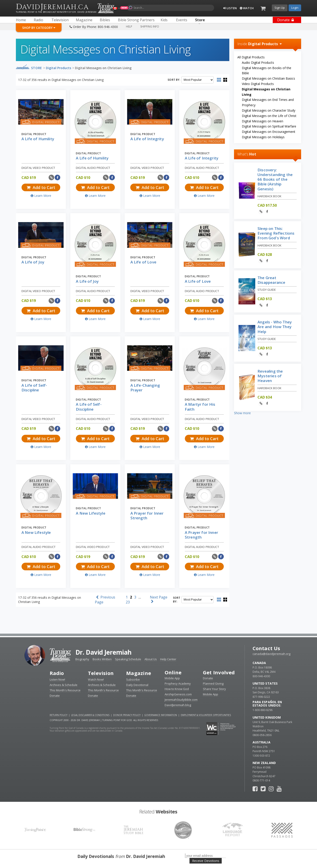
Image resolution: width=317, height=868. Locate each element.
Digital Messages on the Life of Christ (269, 116)
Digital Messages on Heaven (263, 121)
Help (129, 27)
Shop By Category (39, 28)
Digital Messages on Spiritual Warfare (269, 126)
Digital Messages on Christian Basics (268, 78)
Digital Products (59, 68)
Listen (230, 8)
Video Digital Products (258, 84)
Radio (57, 673)
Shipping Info (150, 27)
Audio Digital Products (258, 63)
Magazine (139, 673)
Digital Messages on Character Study (269, 110)
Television (101, 673)
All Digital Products (251, 57)
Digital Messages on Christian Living (103, 68)
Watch (247, 8)
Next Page (159, 599)
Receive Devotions (206, 861)
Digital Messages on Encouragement (269, 132)
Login (295, 8)
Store (37, 68)
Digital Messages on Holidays (263, 137)
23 (128, 602)
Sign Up (280, 8)
